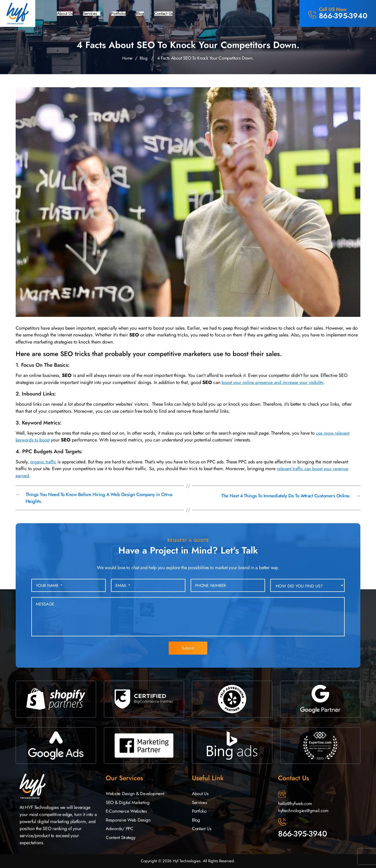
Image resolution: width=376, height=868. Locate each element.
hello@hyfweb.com (296, 803)
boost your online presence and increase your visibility (275, 382)
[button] (94, 14)
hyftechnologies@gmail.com (305, 811)
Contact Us (170, 14)
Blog (145, 14)
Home (127, 58)
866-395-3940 (303, 834)
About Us (65, 14)
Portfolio (123, 14)
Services (94, 14)
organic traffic (44, 462)
